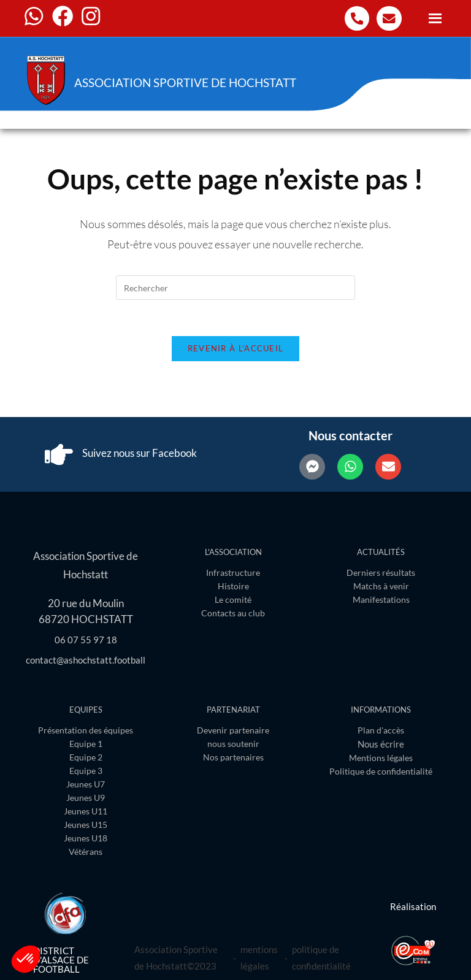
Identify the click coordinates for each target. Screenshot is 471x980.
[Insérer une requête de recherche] (235, 288)
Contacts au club (233, 614)
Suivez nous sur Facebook (141, 455)
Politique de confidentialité (381, 771)
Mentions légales (381, 758)
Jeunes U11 (86, 811)
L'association (233, 553)
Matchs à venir (381, 587)
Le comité (233, 601)
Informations (381, 710)
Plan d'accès (381, 730)
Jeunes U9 (86, 798)
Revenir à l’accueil (236, 350)
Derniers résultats (381, 574)
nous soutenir (233, 744)
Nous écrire (381, 744)
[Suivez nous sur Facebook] (59, 456)
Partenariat (233, 710)
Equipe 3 (86, 771)
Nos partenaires (233, 757)
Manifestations (381, 601)
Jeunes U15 (86, 825)
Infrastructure (233, 574)
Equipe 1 (86, 744)
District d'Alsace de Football (61, 960)
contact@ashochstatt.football (86, 660)
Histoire (233, 587)
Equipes (86, 710)
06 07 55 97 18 (86, 640)
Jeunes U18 (86, 838)
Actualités (381, 553)
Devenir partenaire (233, 730)
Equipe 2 (86, 757)
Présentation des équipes (86, 730)
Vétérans (86, 852)
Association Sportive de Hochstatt (193, 82)
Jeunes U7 (86, 784)
